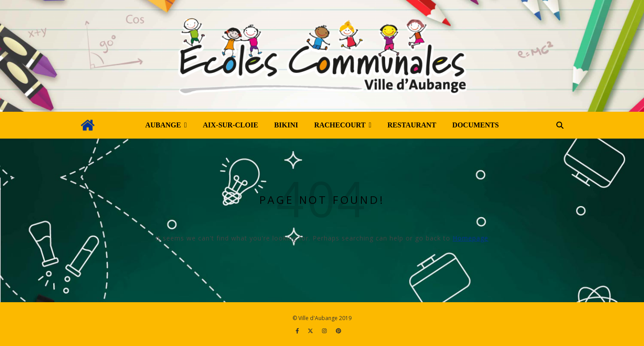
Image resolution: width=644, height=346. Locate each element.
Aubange (163, 125)
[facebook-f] (298, 331)
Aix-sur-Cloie (231, 125)
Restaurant (412, 125)
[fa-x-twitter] (311, 331)
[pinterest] (339, 331)
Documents (475, 125)
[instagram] (325, 331)
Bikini (286, 125)
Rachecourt (340, 125)
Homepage (470, 238)
